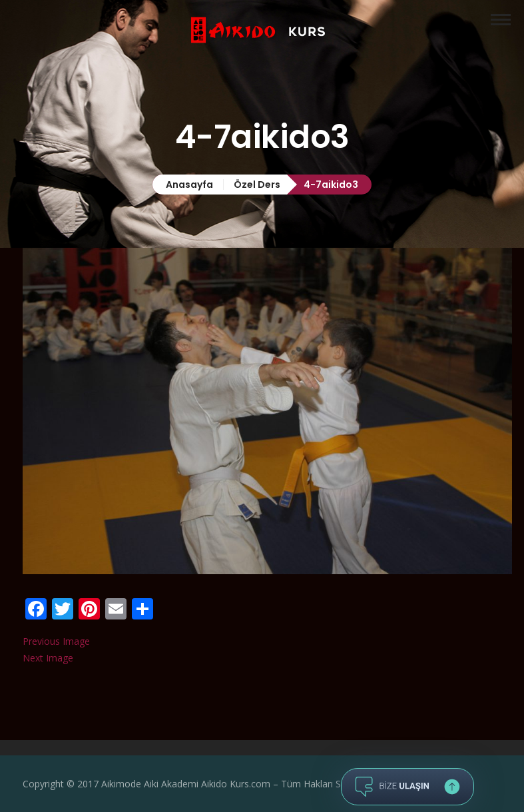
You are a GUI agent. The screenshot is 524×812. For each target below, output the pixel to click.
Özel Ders (257, 185)
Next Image (48, 658)
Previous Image (56, 641)
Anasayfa (189, 185)
